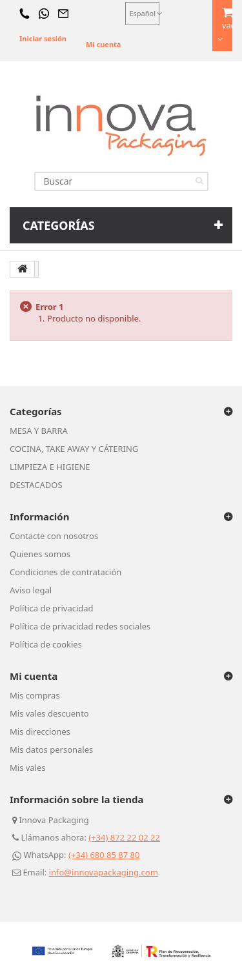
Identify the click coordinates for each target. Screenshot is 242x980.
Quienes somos (40, 554)
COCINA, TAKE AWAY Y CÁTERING (74, 449)
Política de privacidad (52, 608)
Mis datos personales (51, 750)
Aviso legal (31, 590)
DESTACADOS (36, 485)
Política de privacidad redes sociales (80, 626)
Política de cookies (46, 644)
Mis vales (28, 768)
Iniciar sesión (43, 38)
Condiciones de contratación (66, 572)
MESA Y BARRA (39, 431)
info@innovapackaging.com (104, 872)
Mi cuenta (103, 44)
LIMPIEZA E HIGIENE (50, 467)
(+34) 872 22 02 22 (124, 837)
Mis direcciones (40, 731)
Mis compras (35, 695)
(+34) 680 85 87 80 (104, 855)
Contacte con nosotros (54, 536)
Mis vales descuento (49, 713)
